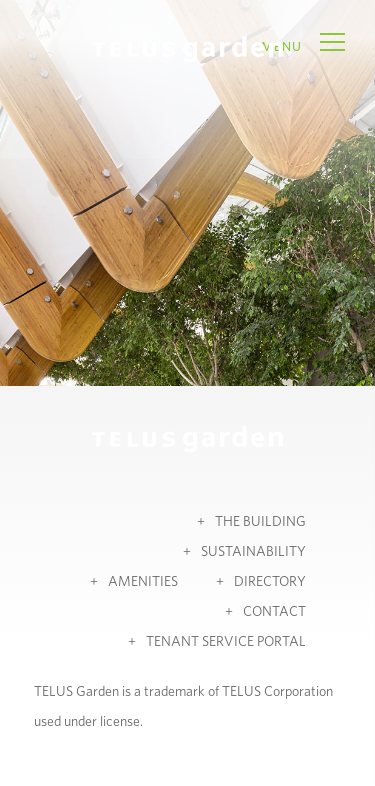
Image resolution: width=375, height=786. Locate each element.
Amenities (143, 582)
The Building (260, 522)
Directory (270, 582)
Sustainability (253, 552)
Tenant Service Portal (226, 642)
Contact (274, 612)
